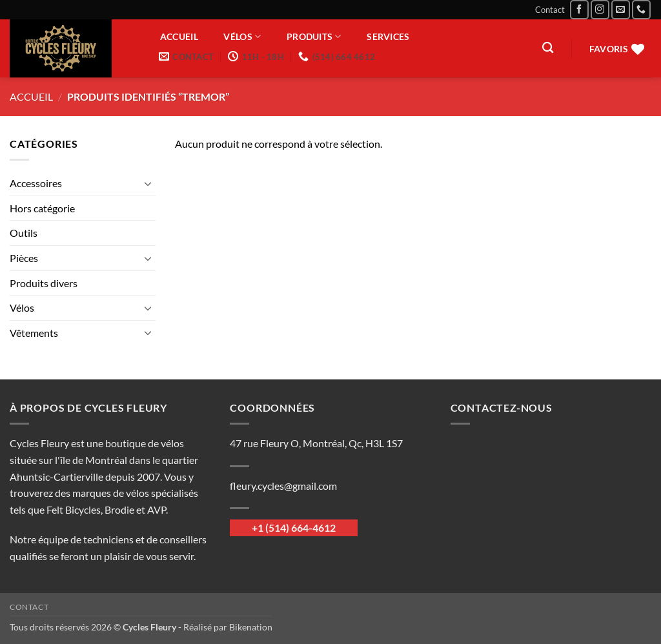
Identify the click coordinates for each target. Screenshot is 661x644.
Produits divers (44, 283)
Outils (24, 233)
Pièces (24, 258)
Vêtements (34, 333)
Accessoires (36, 183)
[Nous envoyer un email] (621, 9)
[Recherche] (548, 48)
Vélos (242, 36)
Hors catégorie (42, 208)
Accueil (179, 37)
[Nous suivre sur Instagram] (600, 9)
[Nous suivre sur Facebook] (579, 9)
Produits (314, 36)
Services (388, 37)
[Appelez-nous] (641, 9)
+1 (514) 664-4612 (294, 528)
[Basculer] (148, 183)
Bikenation (251, 627)
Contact (550, 10)
